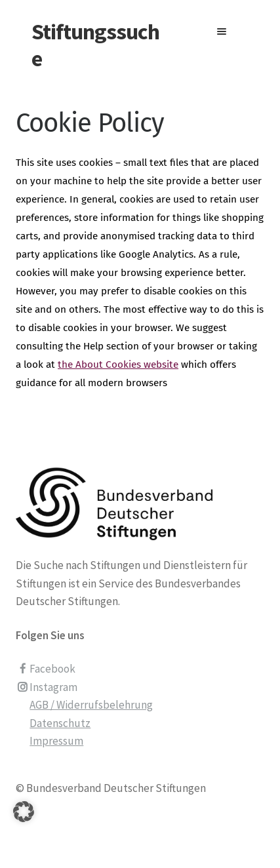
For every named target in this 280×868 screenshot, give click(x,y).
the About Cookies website (118, 365)
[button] (24, 828)
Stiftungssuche (95, 45)
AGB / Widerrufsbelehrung (91, 705)
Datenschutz (60, 723)
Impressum (56, 741)
